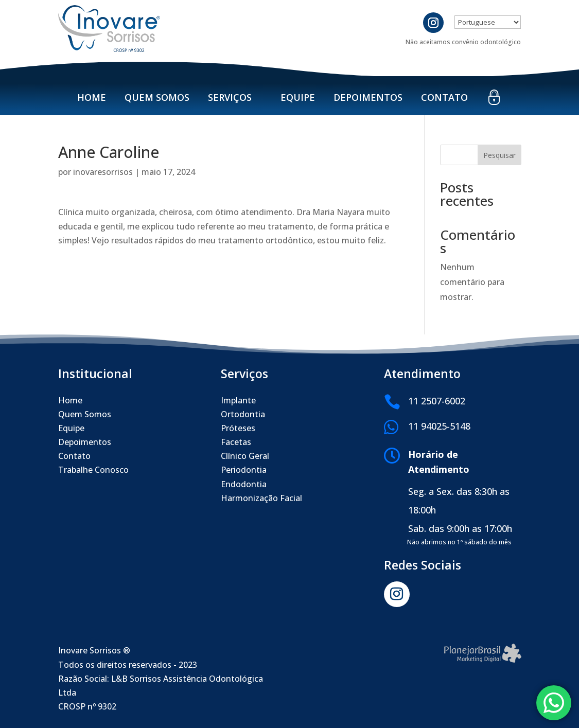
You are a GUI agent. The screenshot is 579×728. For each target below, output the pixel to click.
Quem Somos (157, 97)
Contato (444, 97)
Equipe (298, 97)
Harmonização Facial (261, 498)
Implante (238, 400)
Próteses (238, 428)
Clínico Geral (245, 456)
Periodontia (244, 470)
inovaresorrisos (103, 172)
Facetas (236, 442)
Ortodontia (243, 414)
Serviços (230, 97)
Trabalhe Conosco (93, 470)
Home (92, 97)
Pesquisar (499, 155)
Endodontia (244, 484)
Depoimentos (368, 97)
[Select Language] (488, 22)
